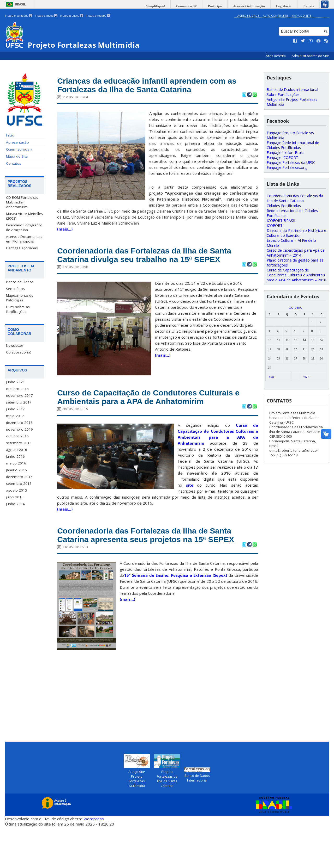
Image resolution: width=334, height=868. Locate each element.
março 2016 (16, 463)
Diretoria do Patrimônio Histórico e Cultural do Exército (296, 233)
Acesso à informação (256, 6)
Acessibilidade (248, 16)
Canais (310, 6)
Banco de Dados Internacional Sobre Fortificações (292, 92)
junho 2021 (15, 382)
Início (10, 135)
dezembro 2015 (19, 477)
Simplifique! (170, 6)
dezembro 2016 (19, 423)
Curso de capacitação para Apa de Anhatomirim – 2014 (296, 253)
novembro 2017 (19, 395)
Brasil (20, 4)
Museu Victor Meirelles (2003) (24, 216)
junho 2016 (15, 456)
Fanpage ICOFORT (282, 157)
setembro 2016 (19, 443)
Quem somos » (19, 149)
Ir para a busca (72, 16)
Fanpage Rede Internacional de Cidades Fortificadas (293, 145)
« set (271, 377)
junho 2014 (15, 504)
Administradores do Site (310, 56)
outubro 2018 (17, 389)
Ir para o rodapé (98, 16)
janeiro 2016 (16, 470)
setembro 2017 (19, 402)
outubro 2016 (17, 436)
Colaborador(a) (19, 352)
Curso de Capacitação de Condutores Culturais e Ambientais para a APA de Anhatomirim (139, 419)
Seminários (15, 289)
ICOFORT (275, 225)
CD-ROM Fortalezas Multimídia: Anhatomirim (22, 202)
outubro (296, 308)
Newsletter (15, 345)
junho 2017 (15, 409)
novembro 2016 (19, 429)
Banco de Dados (20, 282)
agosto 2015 (17, 490)
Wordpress (94, 860)
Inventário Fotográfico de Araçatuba (24, 227)
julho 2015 (15, 497)
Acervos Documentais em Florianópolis (24, 239)
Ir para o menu (46, 16)
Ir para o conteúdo (19, 16)
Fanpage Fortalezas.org (287, 167)
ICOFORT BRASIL (281, 221)
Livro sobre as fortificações (18, 309)
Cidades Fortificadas (284, 206)
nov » (306, 377)
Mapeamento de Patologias (20, 298)
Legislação (288, 6)
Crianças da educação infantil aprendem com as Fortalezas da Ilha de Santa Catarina (155, 86)
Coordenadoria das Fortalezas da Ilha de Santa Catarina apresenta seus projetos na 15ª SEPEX (158, 570)
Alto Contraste (275, 16)
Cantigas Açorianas (22, 248)
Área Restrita (276, 56)
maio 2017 (15, 416)
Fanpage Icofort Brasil (285, 153)
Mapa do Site (301, 16)
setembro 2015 (19, 483)
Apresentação (17, 142)
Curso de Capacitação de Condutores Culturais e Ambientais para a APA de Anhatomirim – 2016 (296, 275)
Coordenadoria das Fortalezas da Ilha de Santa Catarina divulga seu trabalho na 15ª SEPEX (149, 264)
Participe (224, 6)
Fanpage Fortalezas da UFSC (291, 162)
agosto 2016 (17, 450)
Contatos (14, 163)
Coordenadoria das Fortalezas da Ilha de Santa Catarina (295, 198)
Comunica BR (198, 6)
